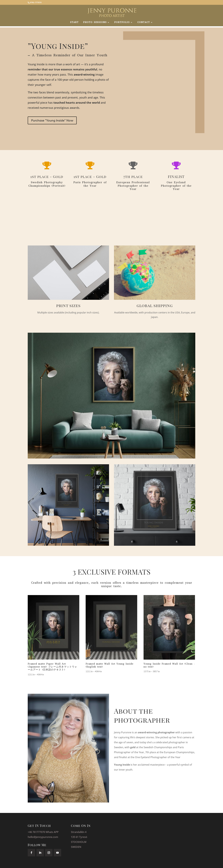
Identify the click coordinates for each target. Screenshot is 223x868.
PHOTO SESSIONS (95, 22)
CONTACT (144, 22)
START (74, 22)
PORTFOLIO (122, 22)
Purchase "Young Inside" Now (52, 120)
